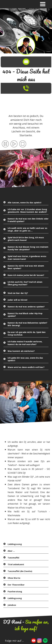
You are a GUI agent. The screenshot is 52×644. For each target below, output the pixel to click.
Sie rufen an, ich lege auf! (32, 625)
